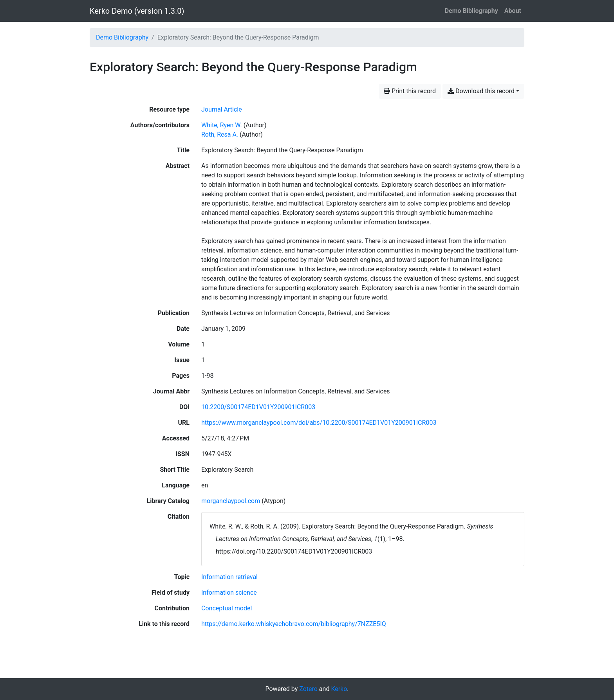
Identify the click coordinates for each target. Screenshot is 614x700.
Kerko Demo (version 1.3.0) (137, 11)
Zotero (308, 689)
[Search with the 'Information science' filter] (229, 593)
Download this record (481, 91)
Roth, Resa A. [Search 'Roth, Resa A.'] (220, 134)
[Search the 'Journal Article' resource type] (222, 109)
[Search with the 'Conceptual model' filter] (227, 608)
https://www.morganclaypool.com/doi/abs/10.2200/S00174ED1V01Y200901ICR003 (319, 423)
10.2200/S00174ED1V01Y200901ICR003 (258, 407)
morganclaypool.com (231, 501)
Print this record (410, 91)
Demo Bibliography (471, 11)
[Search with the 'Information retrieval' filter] (229, 577)
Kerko (339, 689)
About (513, 11)
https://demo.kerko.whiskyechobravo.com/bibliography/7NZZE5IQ (294, 624)
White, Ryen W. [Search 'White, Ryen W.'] (222, 125)
